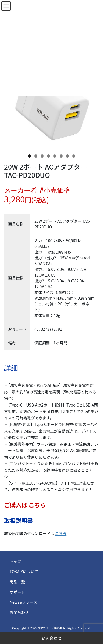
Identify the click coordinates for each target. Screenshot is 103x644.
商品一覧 (17, 582)
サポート (17, 592)
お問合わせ (51, 638)
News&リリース (23, 602)
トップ (15, 561)
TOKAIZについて (24, 571)
